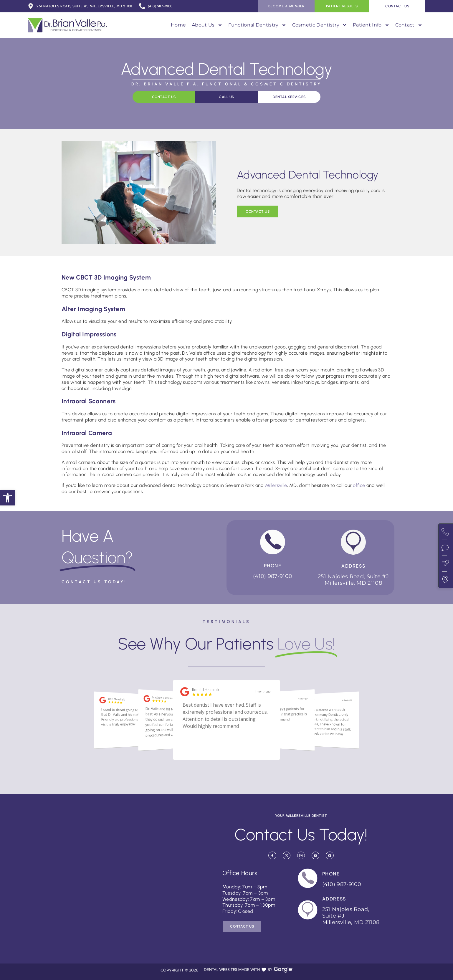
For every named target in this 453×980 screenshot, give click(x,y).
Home (178, 25)
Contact (409, 25)
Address (353, 566)
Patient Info (371, 25)
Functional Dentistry (257, 25)
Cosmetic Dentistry (320, 25)
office (359, 485)
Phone (273, 566)
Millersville (276, 485)
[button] (8, 498)
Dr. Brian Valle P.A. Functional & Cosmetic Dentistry (226, 84)
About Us (207, 25)
